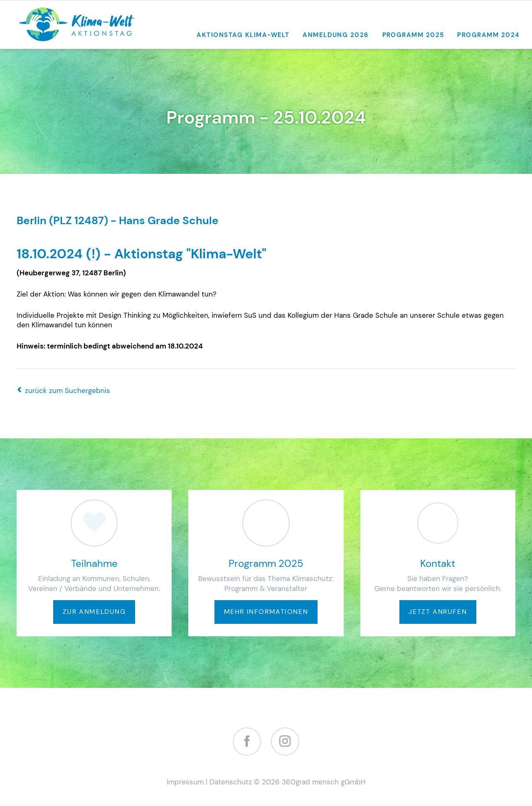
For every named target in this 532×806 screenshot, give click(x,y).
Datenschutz (231, 782)
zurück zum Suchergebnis (68, 391)
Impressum (185, 782)
